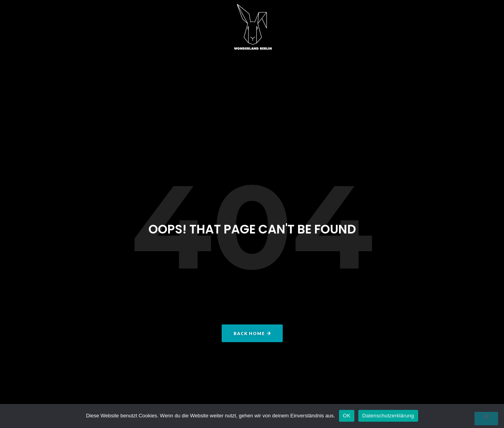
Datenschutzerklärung (388, 416)
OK (347, 416)
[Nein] (486, 419)
